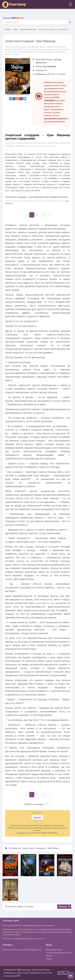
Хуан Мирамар (49, 66)
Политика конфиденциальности (59, 953)
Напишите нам (22, 833)
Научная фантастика (28, 29)
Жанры (49, 959)
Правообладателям (54, 950)
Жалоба (37, 818)
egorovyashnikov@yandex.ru (30, 950)
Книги (15, 29)
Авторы (49, 956)
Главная (7, 29)
